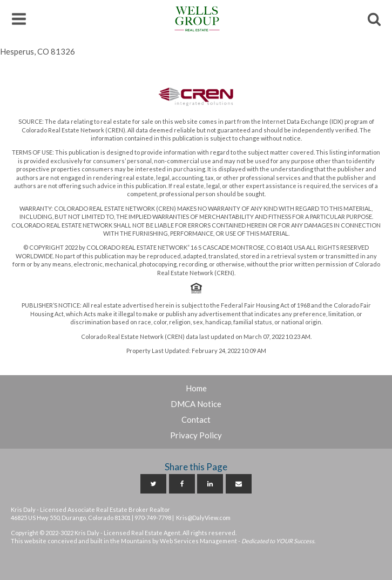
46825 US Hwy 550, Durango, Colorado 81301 (71, 518)
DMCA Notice (196, 404)
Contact (196, 419)
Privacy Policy (196, 435)
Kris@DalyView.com (203, 518)
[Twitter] (153, 484)
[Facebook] (182, 484)
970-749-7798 (153, 518)
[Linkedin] (210, 484)
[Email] (239, 484)
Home (196, 388)
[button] (19, 19)
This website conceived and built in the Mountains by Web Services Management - (163, 541)
